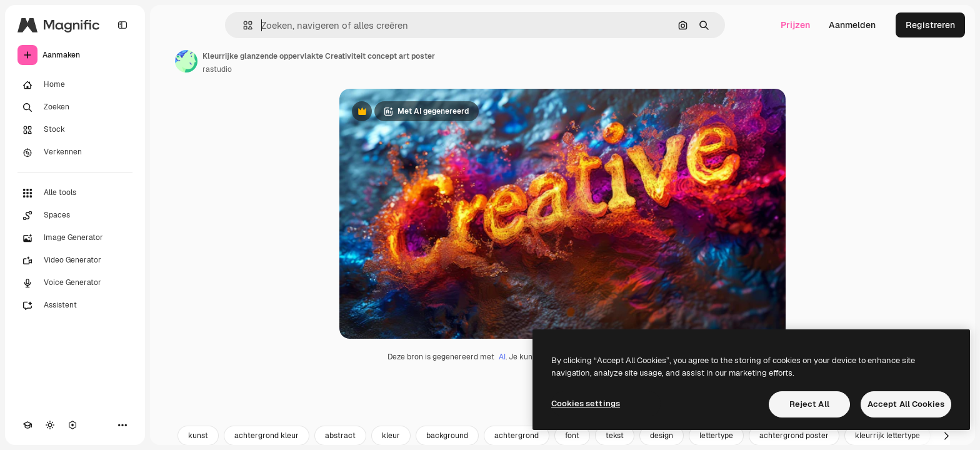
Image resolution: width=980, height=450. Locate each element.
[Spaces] (75, 216)
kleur (391, 436)
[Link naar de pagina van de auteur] (186, 61)
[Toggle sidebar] (122, 25)
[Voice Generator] (75, 283)
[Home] (75, 85)
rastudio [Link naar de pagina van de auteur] (217, 69)
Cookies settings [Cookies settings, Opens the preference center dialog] (586, 403)
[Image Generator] (75, 238)
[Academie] (27, 425)
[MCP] (72, 425)
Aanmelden (852, 25)
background (447, 436)
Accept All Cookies (906, 404)
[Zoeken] (75, 107)
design (662, 436)
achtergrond (517, 436)
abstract (340, 436)
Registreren (930, 25)
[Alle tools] (75, 193)
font (572, 436)
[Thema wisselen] (50, 425)
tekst (615, 436)
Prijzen (795, 25)
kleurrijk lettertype (887, 436)
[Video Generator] (75, 261)
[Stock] (75, 130)
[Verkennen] (75, 152)
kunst (198, 436)
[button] (243, 25)
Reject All (809, 404)
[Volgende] (946, 436)
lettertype (716, 436)
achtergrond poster (794, 436)
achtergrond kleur (267, 436)
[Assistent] (75, 306)
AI (502, 357)
